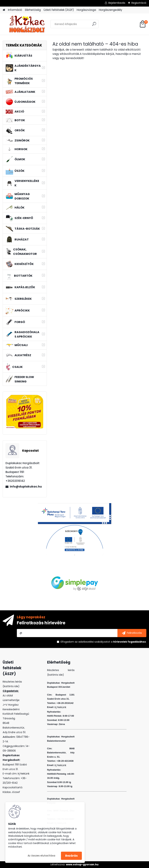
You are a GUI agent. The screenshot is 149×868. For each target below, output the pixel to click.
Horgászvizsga (86, 10)
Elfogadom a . (103, 642)
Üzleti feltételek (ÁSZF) (59, 10)
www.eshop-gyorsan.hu (82, 864)
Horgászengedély (111, 10)
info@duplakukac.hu (26, 487)
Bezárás (71, 856)
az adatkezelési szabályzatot (92, 642)
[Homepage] (4, 10)
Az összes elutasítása (41, 856)
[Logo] (27, 24)
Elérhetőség (33, 10)
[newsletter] (132, 633)
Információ (15, 10)
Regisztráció (139, 3)
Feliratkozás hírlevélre (41, 623)
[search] (94, 25)
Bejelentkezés (117, 3)
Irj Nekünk (24, 774)
